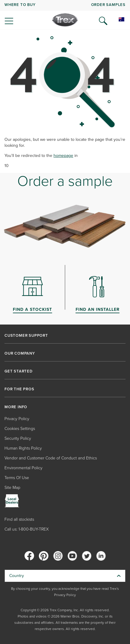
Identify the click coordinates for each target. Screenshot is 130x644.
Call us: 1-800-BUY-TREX (27, 529)
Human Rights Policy (23, 448)
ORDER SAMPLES (108, 5)
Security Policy (18, 438)
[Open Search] (103, 21)
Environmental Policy (23, 468)
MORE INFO (16, 407)
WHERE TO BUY (20, 5)
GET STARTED (19, 371)
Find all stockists (19, 519)
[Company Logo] (65, 20)
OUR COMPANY (20, 353)
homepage (63, 156)
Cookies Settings (20, 429)
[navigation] (65, 15)
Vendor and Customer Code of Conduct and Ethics (51, 458)
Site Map (12, 488)
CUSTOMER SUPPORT (26, 336)
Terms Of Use (17, 478)
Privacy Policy (17, 419)
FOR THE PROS (19, 389)
